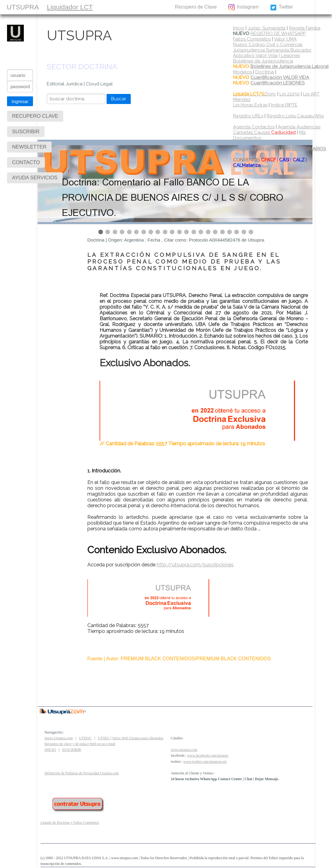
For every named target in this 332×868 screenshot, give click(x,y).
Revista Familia (305, 28)
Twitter (281, 7)
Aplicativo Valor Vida (255, 56)
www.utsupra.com (184, 750)
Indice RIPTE (284, 105)
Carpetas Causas (264, 132)
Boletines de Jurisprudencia (263, 61)
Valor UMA (285, 39)
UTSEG (104, 738)
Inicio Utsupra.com (59, 738)
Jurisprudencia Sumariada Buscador (272, 50)
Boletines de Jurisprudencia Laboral (290, 66)
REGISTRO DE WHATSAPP (278, 34)
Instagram (243, 7)
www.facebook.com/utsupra (208, 755)
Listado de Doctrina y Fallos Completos (70, 823)
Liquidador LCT (70, 7)
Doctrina (265, 72)
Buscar (119, 99)
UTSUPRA (23, 7)
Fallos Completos (252, 39)
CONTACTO (150, 7)
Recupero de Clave (196, 7)
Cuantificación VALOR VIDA (280, 77)
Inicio (239, 28)
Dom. (255, 94)
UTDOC (85, 738)
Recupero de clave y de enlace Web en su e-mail (80, 744)
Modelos (243, 72)
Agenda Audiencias (299, 127)
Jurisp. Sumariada (267, 28)
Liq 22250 (290, 94)
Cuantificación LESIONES (277, 83)
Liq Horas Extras (250, 105)
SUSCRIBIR (112, 7)
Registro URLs (248, 116)
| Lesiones (289, 56)
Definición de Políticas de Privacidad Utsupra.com (82, 773)
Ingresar (20, 101)
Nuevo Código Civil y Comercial (268, 45)
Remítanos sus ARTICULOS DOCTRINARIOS (279, 149)
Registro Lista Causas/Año (295, 116)
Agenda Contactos (254, 127)
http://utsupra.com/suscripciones (195, 565)
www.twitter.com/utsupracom (205, 762)
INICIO (50, 750)
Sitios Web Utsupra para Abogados (138, 738)
